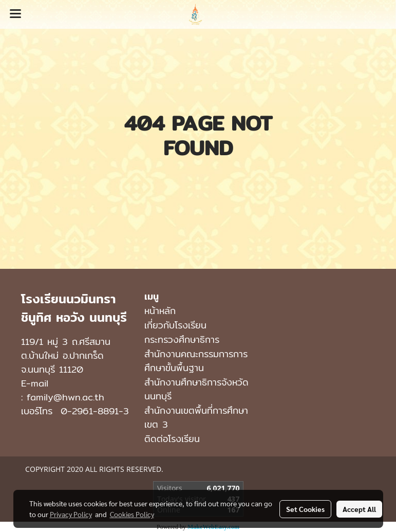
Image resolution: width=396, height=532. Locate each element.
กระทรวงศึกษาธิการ (182, 340)
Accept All (359, 509)
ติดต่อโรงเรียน (172, 439)
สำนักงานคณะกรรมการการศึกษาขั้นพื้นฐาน (196, 361)
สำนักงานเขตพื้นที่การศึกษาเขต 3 (196, 417)
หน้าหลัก (160, 311)
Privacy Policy (71, 514)
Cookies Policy (132, 514)
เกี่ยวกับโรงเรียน (175, 325)
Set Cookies (305, 509)
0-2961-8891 (90, 411)
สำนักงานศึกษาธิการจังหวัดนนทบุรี (196, 389)
